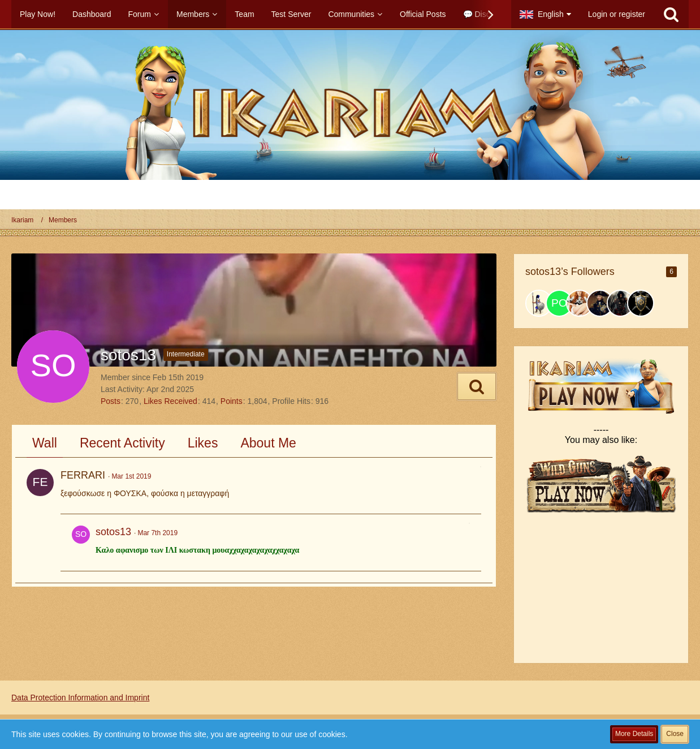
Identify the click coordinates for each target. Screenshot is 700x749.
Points (232, 401)
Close (675, 734)
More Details (634, 734)
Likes (203, 443)
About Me (268, 443)
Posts (111, 401)
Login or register (617, 14)
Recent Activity (122, 443)
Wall (45, 443)
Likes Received (170, 401)
